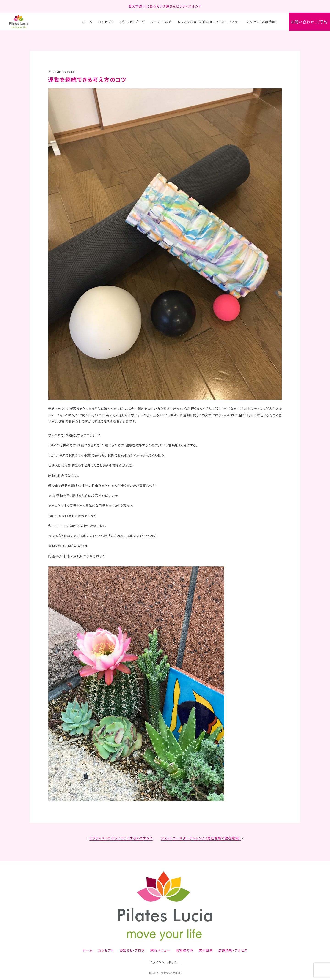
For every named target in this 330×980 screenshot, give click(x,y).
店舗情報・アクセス (233, 950)
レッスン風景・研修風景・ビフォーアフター (209, 22)
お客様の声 (185, 950)
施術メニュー (160, 950)
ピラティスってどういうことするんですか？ (121, 838)
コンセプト (106, 22)
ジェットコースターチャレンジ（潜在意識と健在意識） (201, 838)
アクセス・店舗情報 (261, 22)
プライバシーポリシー (165, 962)
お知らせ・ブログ (132, 22)
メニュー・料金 (161, 22)
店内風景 (206, 950)
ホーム (87, 22)
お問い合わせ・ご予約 (309, 22)
